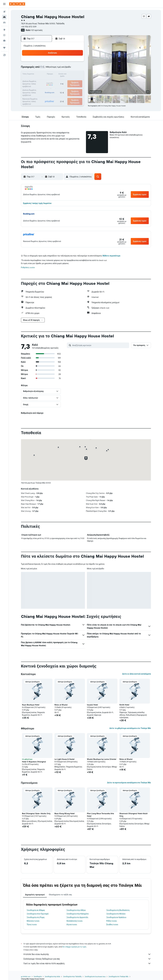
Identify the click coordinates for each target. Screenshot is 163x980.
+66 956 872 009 (29, 27)
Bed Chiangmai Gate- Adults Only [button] (36, 813)
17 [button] (65, 75)
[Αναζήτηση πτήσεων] (4, 12)
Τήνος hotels (32, 924)
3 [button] (65, 62)
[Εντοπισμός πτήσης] (4, 35)
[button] (4, 4)
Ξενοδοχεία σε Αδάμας (36, 910)
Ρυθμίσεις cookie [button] (28, 267)
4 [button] (71, 62)
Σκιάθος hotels (112, 924)
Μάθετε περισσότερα (111, 256)
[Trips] (4, 48)
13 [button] (41, 75)
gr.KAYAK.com (26, 976)
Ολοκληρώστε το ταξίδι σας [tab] (60, 895)
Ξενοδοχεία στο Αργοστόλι (77, 917)
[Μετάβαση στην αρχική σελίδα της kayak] (17, 4)
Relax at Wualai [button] (61, 705)
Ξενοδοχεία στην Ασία (52, 976)
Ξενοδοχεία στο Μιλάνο (116, 914)
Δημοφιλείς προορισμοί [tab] (35, 895)
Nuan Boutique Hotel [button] (31, 705)
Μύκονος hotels (33, 921)
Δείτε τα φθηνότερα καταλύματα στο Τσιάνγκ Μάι (130, 728)
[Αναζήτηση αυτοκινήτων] (4, 22)
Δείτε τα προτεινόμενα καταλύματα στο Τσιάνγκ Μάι (129, 783)
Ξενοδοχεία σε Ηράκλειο (116, 917)
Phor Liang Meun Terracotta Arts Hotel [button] (100, 815)
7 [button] (47, 68)
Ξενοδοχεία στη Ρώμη (36, 917)
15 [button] (53, 75)
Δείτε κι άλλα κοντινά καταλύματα (136, 674)
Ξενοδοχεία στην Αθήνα (76, 910)
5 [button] (77, 62)
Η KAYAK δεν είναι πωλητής (87, 954)
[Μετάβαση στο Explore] (4, 30)
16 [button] (59, 75)
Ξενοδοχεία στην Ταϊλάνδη (72, 976)
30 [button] (59, 87)
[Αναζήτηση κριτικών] (100, 345)
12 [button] (77, 68)
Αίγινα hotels (72, 924)
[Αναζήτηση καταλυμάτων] (4, 17)
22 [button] (53, 81)
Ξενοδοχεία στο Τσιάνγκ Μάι (118, 976)
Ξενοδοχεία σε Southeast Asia (95, 976)
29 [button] (53, 87)
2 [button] (59, 62)
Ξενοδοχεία (38, 976)
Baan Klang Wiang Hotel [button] (65, 813)
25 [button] (71, 81)
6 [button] (41, 68)
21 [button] (47, 81)
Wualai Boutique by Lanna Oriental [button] (102, 759)
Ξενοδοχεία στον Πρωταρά (38, 914)
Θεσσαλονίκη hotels (74, 921)
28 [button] (47, 87)
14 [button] (47, 75)
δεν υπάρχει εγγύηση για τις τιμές (74, 947)
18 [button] (71, 75)
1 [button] (53, 62)
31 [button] (65, 87)
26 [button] (77, 81)
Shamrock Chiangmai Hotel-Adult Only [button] (133, 815)
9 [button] (59, 68)
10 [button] (65, 68)
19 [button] (77, 75)
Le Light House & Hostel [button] (64, 759)
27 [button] (41, 87)
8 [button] (53, 68)
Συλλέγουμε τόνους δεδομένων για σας (87, 959)
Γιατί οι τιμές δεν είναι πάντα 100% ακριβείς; (87, 963)
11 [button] (71, 68)
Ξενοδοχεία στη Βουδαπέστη (118, 910)
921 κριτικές (37, 30)
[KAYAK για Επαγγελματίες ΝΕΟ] (4, 40)
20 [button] (41, 81)
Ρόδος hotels (111, 921)
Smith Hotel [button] (124, 705)
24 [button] (65, 81)
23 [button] (59, 81)
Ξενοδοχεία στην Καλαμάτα (77, 914)
